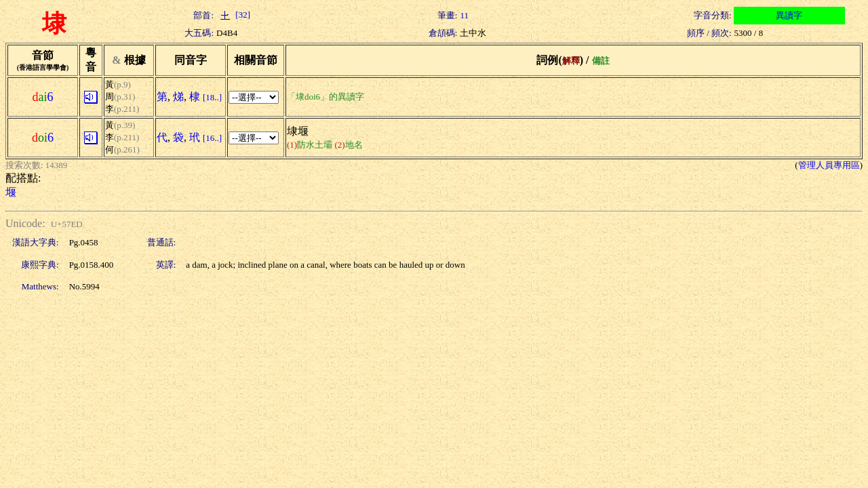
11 (464, 15)
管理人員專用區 (829, 165)
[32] (233, 15)
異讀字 (789, 15)
